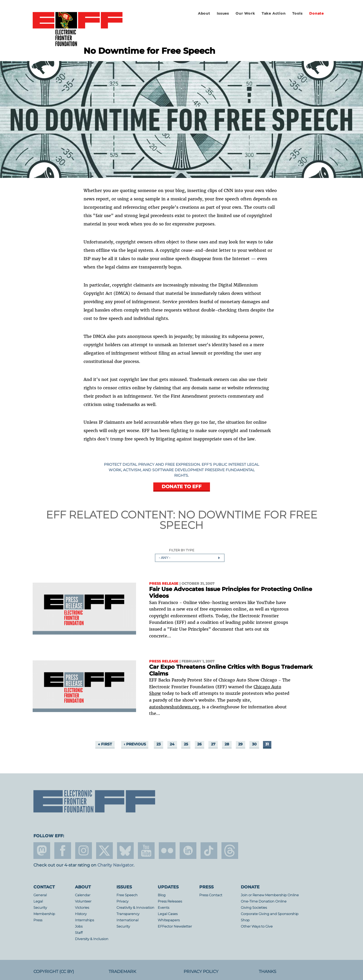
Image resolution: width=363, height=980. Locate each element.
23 (159, 744)
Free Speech (127, 895)
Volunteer (83, 901)
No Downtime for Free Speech (238, 520)
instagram (84, 851)
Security (40, 908)
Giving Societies (254, 908)
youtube (146, 851)
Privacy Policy (201, 972)
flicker (167, 851)
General (40, 895)
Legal (38, 901)
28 (227, 744)
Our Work (245, 13)
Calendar (83, 895)
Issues (223, 13)
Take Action (274, 13)
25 (186, 744)
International (127, 920)
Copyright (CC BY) (54, 972)
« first (105, 744)
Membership (44, 914)
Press (38, 920)
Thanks (268, 972)
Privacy (122, 901)
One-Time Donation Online (264, 901)
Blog (162, 895)
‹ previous (135, 744)
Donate (317, 13)
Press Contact (211, 895)
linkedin (188, 851)
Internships (84, 920)
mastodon (42, 851)
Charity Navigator (115, 865)
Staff (79, 933)
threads (230, 851)
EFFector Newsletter (175, 926)
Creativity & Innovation (135, 908)
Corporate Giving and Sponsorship (270, 914)
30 (254, 744)
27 (213, 744)
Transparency (128, 914)
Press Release (164, 584)
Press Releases (170, 901)
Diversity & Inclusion (92, 939)
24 (172, 744)
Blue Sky (125, 851)
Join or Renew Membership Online (270, 895)
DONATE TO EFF (182, 486)
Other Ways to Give (257, 926)
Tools (297, 13)
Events (163, 908)
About (204, 13)
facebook (63, 851)
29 (240, 744)
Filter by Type (182, 550)
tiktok (209, 851)
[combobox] (190, 558)
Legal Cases (168, 914)
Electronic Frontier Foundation (78, 29)
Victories (82, 908)
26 (199, 744)
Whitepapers (169, 920)
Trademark (122, 972)
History (81, 914)
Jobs (79, 926)
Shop (245, 920)
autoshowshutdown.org (174, 707)
